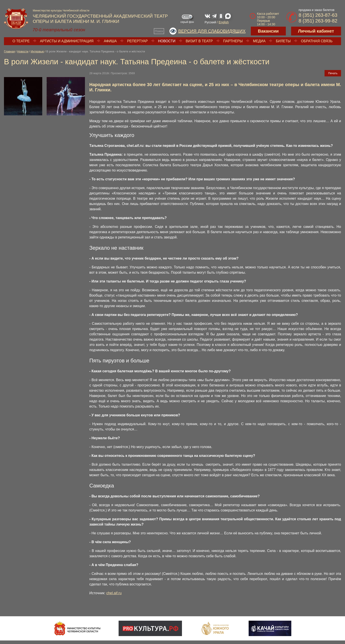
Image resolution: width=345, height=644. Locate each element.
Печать (333, 73)
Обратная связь (317, 41)
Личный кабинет (316, 31)
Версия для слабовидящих (212, 31)
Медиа (259, 41)
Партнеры (233, 41)
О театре (21, 41)
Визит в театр (199, 41)
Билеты (283, 41)
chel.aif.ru (114, 593)
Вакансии (268, 31)
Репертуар (138, 41)
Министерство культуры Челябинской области (61, 11)
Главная (9, 51)
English (224, 22)
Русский (210, 22)
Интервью (37, 51)
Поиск (159, 31)
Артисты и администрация (67, 41)
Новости (167, 41)
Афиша (110, 41)
